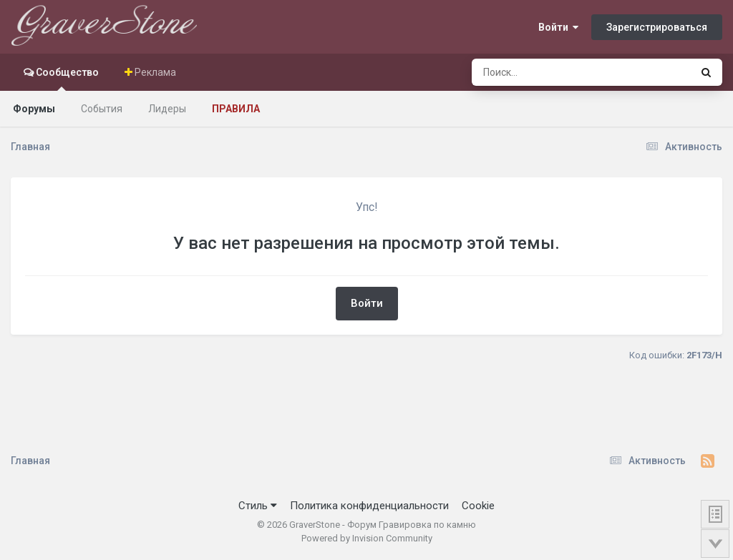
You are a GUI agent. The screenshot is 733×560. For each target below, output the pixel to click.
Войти (558, 27)
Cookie (478, 506)
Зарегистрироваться (657, 27)
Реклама (154, 72)
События (102, 109)
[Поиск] (554, 72)
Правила (236, 109)
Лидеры (167, 109)
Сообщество (66, 79)
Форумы (34, 109)
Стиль (258, 506)
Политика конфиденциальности (369, 506)
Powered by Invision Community (367, 538)
